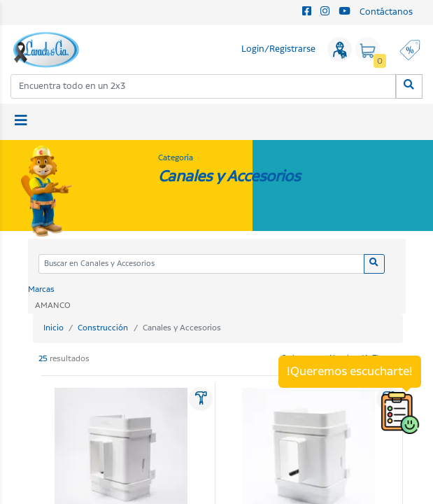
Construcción (103, 328)
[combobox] (204, 86)
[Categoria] (202, 264)
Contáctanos (386, 12)
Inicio (54, 328)
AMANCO (53, 306)
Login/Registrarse (278, 49)
